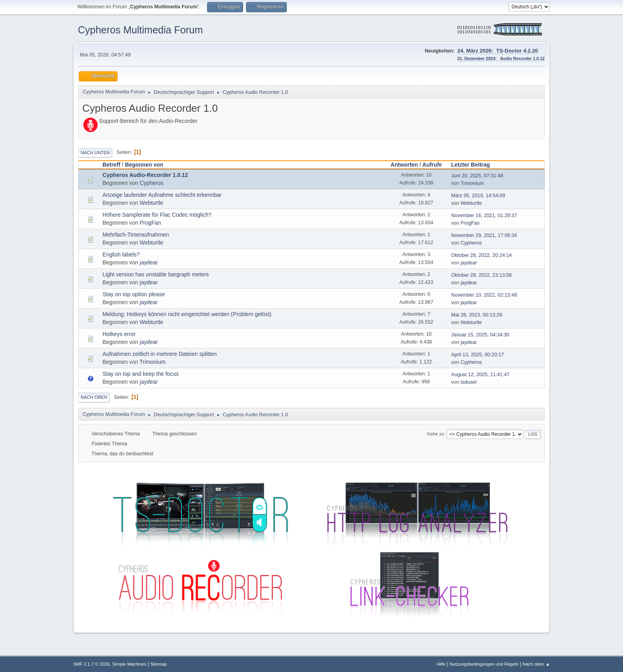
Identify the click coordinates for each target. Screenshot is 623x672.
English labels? (121, 254)
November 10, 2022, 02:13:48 (484, 295)
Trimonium (472, 183)
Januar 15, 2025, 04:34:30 (480, 335)
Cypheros (152, 183)
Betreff (111, 165)
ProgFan (150, 223)
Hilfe (441, 664)
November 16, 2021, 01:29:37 (484, 216)
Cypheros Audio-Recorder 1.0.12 (145, 175)
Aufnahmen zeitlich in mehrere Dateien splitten (160, 354)
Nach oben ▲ (536, 664)
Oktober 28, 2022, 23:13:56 (482, 275)
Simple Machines (130, 664)
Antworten (404, 165)
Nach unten (95, 153)
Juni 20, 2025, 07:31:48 (477, 176)
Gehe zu (436, 434)
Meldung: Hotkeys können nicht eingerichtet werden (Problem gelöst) (187, 314)
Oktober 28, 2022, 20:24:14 (482, 255)
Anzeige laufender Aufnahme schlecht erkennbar (162, 195)
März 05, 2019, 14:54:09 (478, 196)
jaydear (149, 262)
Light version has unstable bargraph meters (156, 274)
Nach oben (94, 397)
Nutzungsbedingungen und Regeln (484, 664)
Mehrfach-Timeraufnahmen (136, 235)
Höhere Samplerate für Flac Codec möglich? (157, 215)
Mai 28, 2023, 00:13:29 (477, 315)
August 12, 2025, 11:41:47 (481, 375)
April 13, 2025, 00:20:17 (478, 355)
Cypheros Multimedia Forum (140, 30)
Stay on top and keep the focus (141, 374)
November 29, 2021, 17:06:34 (484, 235)
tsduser (469, 382)
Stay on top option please (134, 294)
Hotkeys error (119, 334)
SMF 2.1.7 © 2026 (91, 664)
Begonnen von (144, 165)
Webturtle (152, 203)
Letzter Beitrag (474, 165)
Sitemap (159, 664)
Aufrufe (432, 165)
